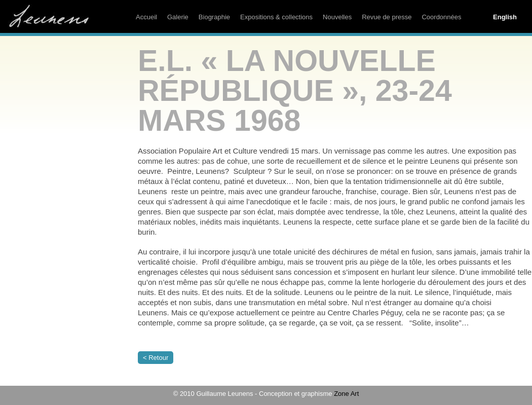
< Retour (156, 358)
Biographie (214, 17)
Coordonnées (441, 17)
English (505, 17)
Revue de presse (387, 17)
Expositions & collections (276, 17)
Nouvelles (337, 17)
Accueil (146, 17)
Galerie (178, 17)
